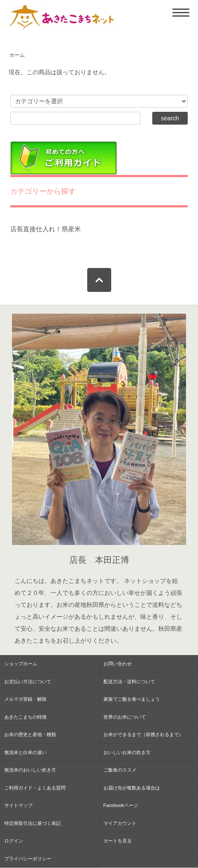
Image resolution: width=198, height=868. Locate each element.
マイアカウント (120, 823)
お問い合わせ (118, 664)
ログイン (14, 841)
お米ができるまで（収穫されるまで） (143, 734)
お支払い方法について (28, 682)
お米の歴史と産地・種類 (30, 734)
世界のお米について (125, 717)
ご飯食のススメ (120, 770)
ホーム (17, 55)
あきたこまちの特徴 (25, 717)
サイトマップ (18, 805)
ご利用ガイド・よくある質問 (35, 788)
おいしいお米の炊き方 (127, 752)
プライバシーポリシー (28, 859)
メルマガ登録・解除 (25, 699)
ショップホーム (21, 664)
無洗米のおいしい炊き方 (30, 770)
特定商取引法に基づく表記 (33, 823)
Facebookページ (121, 805)
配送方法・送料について (129, 682)
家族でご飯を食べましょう (132, 699)
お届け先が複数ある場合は (132, 788)
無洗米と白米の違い (25, 752)
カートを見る (118, 841)
